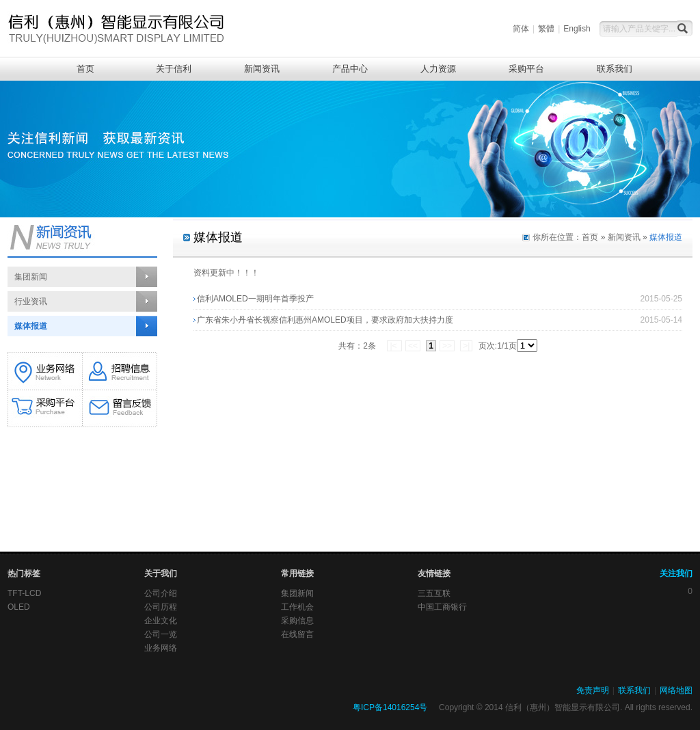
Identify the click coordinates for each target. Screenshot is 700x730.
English (577, 29)
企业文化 (161, 621)
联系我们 (615, 69)
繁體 (546, 29)
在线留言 (297, 634)
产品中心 (350, 69)
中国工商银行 (442, 607)
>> (447, 346)
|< (394, 346)
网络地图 (676, 690)
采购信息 (297, 621)
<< (413, 346)
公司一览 (161, 634)
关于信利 (174, 69)
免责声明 (593, 690)
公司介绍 (161, 593)
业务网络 (161, 648)
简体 (521, 29)
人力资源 (438, 69)
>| (466, 346)
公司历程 (161, 607)
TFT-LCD (24, 593)
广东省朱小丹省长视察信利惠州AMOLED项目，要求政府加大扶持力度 (325, 320)
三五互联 (434, 593)
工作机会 (297, 607)
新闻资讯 (262, 69)
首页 (85, 69)
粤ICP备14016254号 (390, 707)
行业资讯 (31, 301)
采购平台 (526, 69)
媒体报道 (31, 326)
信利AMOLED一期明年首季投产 (255, 299)
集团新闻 (31, 277)
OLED (19, 607)
